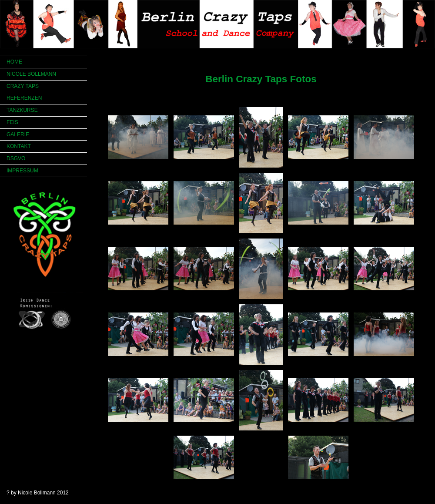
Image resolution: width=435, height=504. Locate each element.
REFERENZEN (24, 98)
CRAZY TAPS (23, 86)
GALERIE (18, 134)
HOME (14, 62)
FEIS (12, 122)
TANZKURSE (22, 110)
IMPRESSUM (22, 171)
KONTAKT (19, 146)
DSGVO (16, 158)
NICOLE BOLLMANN (31, 74)
